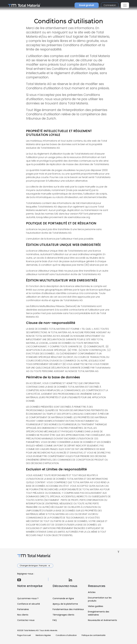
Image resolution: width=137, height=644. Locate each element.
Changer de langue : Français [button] (34, 566)
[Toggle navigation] (125, 5)
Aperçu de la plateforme (65, 604)
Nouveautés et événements (102, 620)
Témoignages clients (63, 615)
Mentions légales (43, 635)
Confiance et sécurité (29, 604)
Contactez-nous (26, 620)
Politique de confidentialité (93, 635)
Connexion (110, 5)
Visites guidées (96, 606)
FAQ (55, 620)
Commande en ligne (63, 598)
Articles (92, 592)
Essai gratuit (87, 5)
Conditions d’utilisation (66, 635)
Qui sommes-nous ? (28, 598)
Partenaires (23, 609)
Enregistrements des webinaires (99, 613)
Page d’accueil (24, 635)
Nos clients (23, 615)
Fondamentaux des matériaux (68, 609)
